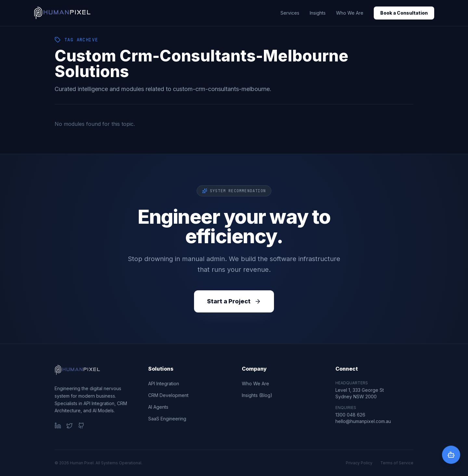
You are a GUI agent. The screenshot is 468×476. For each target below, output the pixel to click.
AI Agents (158, 407)
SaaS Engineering (167, 419)
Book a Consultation (404, 13)
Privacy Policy (359, 463)
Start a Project (234, 301)
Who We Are (350, 13)
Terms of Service (397, 463)
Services (290, 13)
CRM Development (168, 395)
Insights (318, 13)
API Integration (164, 383)
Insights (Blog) (257, 395)
